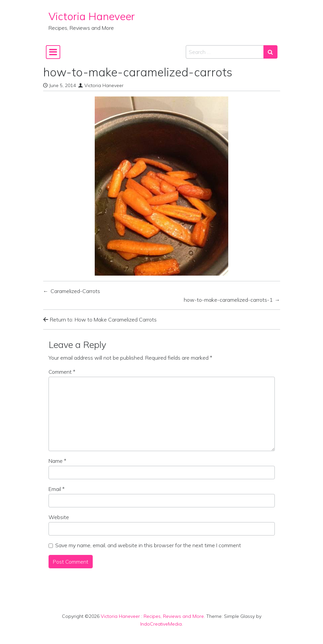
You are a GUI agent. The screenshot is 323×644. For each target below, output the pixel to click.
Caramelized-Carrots (75, 291)
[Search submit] (270, 52)
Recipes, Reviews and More (174, 616)
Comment (62, 372)
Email (57, 489)
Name (57, 461)
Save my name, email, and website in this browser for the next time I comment (148, 545)
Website (59, 517)
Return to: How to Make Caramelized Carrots (100, 319)
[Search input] (225, 52)
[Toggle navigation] (53, 52)
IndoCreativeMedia (161, 624)
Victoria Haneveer (92, 16)
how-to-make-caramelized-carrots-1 (228, 300)
